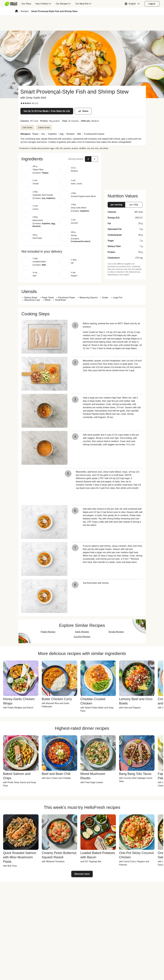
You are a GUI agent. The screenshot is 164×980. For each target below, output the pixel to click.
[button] (133, 4)
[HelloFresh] (11, 4)
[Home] (16, 11)
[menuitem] (12, 4)
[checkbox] (21, 103)
